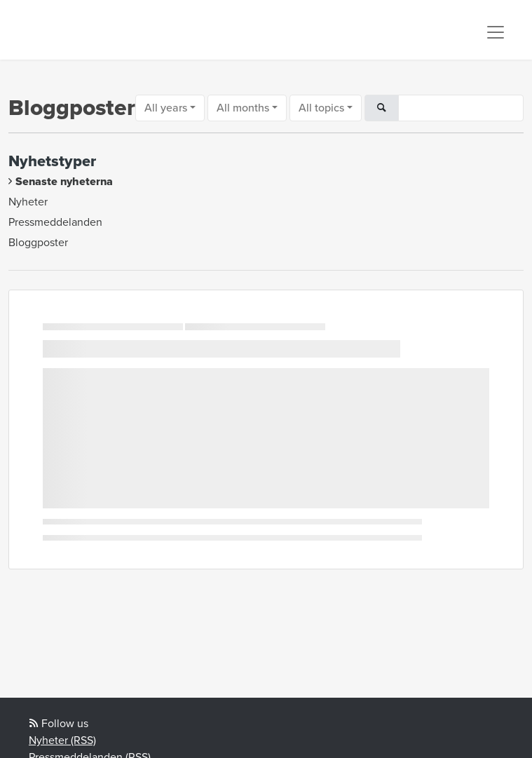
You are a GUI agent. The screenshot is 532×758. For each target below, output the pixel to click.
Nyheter (28, 202)
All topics (321, 108)
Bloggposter (38, 243)
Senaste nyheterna (64, 182)
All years (166, 108)
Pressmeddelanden (55, 222)
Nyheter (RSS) (62, 740)
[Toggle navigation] (496, 32)
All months (243, 108)
